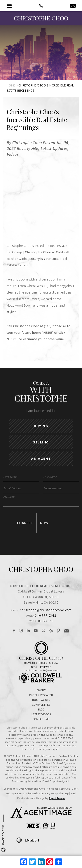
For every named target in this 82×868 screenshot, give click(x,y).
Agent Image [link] (57, 798)
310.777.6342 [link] (46, 616)
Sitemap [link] (64, 793)
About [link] (41, 690)
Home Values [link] (41, 700)
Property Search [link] (41, 695)
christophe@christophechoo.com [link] (46, 610)
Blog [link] (41, 710)
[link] (41, 6)
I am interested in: (41, 411)
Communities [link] (41, 705)
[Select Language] (45, 840)
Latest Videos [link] (41, 714)
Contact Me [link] (41, 719)
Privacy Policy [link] (50, 793)
